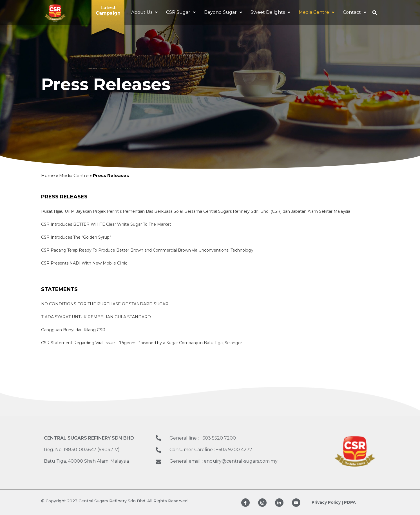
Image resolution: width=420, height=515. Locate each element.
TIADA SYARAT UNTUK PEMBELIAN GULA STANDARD (96, 317)
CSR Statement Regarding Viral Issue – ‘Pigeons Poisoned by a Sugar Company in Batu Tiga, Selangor (142, 343)
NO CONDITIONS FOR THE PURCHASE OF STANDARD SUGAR (105, 304)
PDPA (350, 502)
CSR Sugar (181, 12)
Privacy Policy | (327, 502)
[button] (375, 13)
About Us (144, 12)
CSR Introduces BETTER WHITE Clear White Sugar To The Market (106, 224)
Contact (355, 12)
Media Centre (317, 12)
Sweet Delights (270, 12)
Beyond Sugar (223, 12)
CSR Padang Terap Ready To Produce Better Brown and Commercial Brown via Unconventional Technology (147, 250)
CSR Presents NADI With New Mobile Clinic (84, 263)
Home (48, 175)
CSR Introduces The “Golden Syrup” (76, 237)
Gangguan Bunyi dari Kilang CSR (73, 330)
